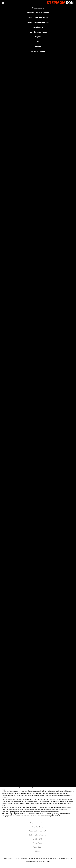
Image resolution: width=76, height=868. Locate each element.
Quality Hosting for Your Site (37, 835)
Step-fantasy (38, 27)
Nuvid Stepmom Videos (38, 32)
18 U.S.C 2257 (37, 839)
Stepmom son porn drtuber (38, 18)
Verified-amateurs (38, 51)
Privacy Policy (37, 843)
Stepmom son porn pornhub (38, 22)
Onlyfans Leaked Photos (37, 823)
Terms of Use (37, 847)
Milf (38, 42)
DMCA (37, 851)
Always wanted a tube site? (37, 831)
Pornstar (38, 47)
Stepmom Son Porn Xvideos (38, 13)
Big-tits (38, 37)
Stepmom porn (38, 8)
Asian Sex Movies (37, 827)
